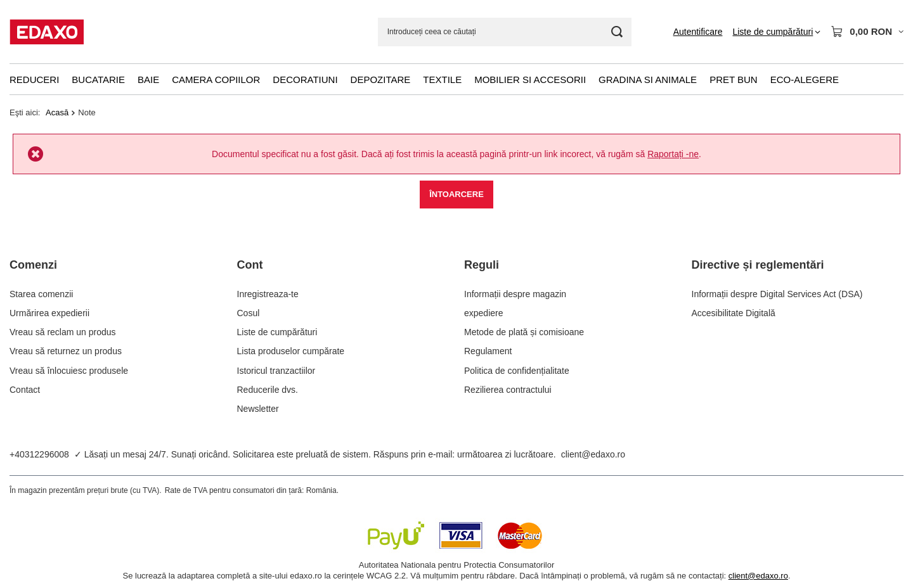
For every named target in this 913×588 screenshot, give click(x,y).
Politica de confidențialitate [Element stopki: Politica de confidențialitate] (517, 371)
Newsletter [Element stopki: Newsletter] (258, 409)
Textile (442, 80)
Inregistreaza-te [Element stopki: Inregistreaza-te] (268, 294)
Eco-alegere (805, 80)
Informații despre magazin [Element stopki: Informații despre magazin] (515, 294)
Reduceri (34, 80)
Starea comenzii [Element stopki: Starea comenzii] (41, 294)
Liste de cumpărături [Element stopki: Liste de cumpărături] (277, 332)
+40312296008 (39, 454)
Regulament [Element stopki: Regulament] (488, 351)
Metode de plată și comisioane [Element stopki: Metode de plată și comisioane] (524, 332)
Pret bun (734, 80)
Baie (148, 80)
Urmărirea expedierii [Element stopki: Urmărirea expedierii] (49, 313)
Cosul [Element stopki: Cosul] (249, 313)
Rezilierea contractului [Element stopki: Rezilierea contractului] (508, 390)
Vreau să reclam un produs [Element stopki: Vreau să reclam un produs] (63, 332)
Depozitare (381, 80)
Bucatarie (98, 80)
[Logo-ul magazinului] (47, 32)
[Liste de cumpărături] (776, 32)
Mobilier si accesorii (530, 80)
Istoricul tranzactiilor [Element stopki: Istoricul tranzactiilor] (276, 371)
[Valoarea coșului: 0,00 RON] (867, 32)
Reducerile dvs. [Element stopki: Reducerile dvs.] (268, 390)
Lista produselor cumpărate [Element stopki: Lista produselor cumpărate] (291, 351)
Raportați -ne (673, 154)
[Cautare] (617, 32)
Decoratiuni (305, 80)
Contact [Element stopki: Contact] (25, 390)
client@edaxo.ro (593, 454)
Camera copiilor (216, 80)
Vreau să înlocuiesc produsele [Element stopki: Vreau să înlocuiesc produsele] (69, 371)
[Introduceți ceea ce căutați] (505, 32)
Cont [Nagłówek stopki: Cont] (250, 265)
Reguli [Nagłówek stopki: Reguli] (482, 265)
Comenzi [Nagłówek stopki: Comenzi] (33, 265)
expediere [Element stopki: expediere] (484, 313)
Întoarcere (456, 194)
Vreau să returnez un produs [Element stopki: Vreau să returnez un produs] (66, 351)
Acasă (57, 112)
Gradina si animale (648, 80)
